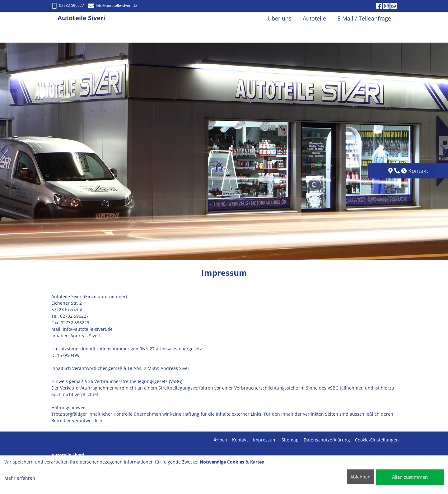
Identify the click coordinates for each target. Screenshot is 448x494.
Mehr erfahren (20, 478)
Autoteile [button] (314, 18)
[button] (4, 151)
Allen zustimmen (410, 477)
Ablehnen (360, 477)
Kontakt (240, 440)
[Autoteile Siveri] (54, 18)
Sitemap (290, 440)
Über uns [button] (280, 18)
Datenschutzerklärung (327, 440)
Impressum (265, 440)
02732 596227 (68, 5)
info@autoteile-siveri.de (112, 5)
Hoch (220, 440)
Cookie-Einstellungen (377, 440)
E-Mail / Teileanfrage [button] (364, 18)
